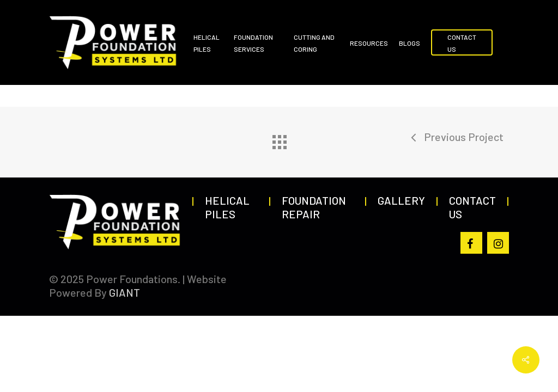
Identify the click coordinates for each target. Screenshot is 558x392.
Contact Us (472, 207)
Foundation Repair (314, 207)
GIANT (125, 292)
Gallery (401, 200)
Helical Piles (227, 207)
